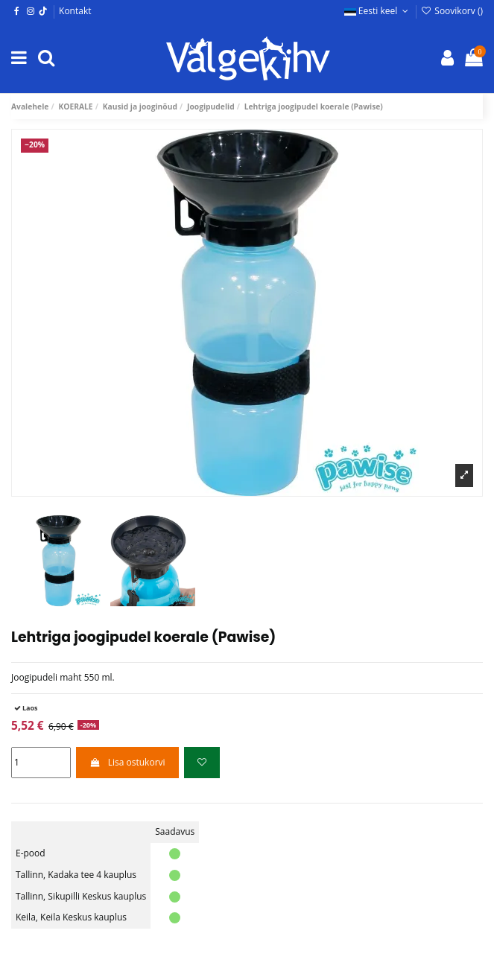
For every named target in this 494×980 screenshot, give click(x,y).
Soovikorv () (452, 11)
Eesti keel (378, 11)
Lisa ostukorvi (127, 762)
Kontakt (75, 11)
